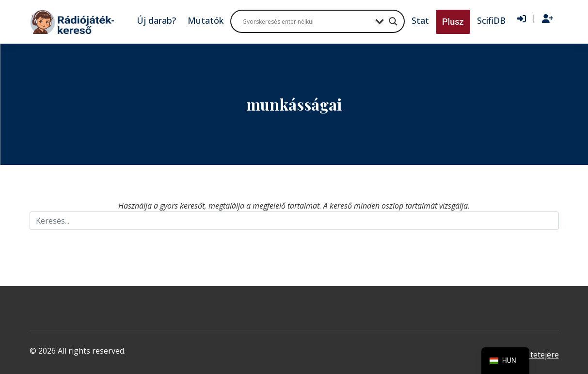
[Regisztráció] (548, 19)
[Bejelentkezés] (522, 19)
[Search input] (306, 21)
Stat (420, 20)
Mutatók (206, 20)
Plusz (453, 22)
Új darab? (156, 20)
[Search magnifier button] (393, 21)
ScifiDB (491, 20)
